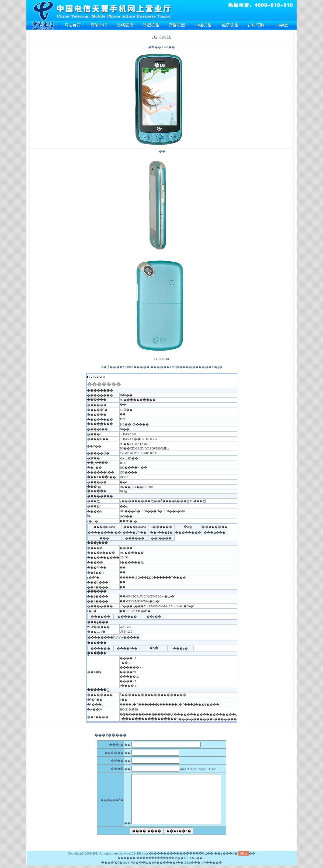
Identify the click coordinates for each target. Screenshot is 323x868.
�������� (148, 858)
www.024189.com (136, 853)
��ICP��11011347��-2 (186, 858)
